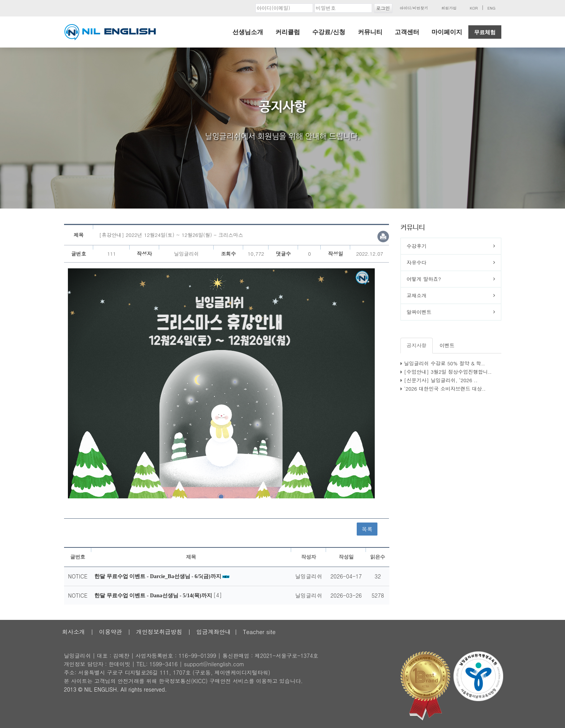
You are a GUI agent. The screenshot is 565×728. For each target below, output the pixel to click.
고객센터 (407, 32)
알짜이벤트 (419, 312)
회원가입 (449, 8)
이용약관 (110, 632)
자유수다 (417, 262)
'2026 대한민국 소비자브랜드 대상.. (445, 389)
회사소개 (74, 632)
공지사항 (417, 345)
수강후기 (417, 246)
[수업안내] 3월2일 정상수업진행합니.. (448, 372)
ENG (492, 8)
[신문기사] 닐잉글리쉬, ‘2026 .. (441, 380)
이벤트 (447, 345)
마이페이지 (447, 32)
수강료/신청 (329, 32)
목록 (367, 529)
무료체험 (485, 32)
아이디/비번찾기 (414, 8)
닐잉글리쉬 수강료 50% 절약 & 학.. (444, 363)
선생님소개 (248, 32)
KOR (474, 8)
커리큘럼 (288, 32)
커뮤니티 (370, 32)
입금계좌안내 (214, 632)
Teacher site (259, 632)
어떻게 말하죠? (424, 279)
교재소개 (417, 295)
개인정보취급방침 (159, 632)
